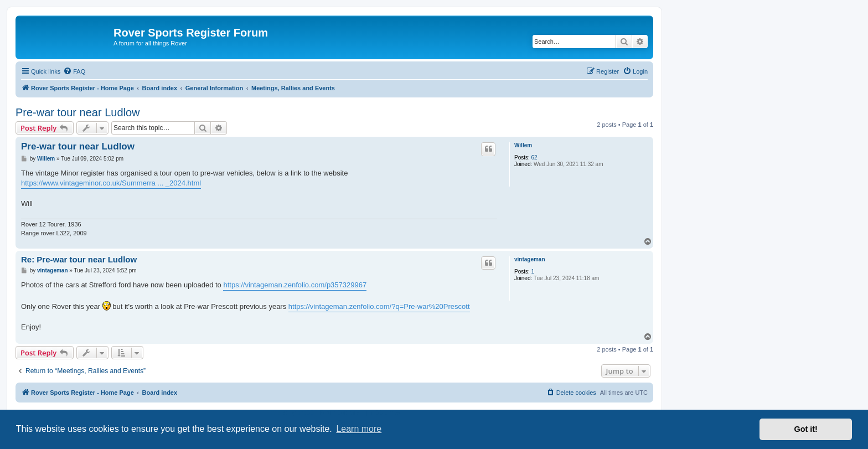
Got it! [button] (806, 429)
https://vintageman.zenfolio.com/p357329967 (295, 285)
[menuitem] (74, 71)
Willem (523, 145)
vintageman (530, 259)
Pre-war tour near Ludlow (78, 112)
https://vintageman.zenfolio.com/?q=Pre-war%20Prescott (379, 306)
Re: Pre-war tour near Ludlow (79, 259)
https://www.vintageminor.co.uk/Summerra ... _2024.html (111, 183)
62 (534, 158)
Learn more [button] (359, 429)
